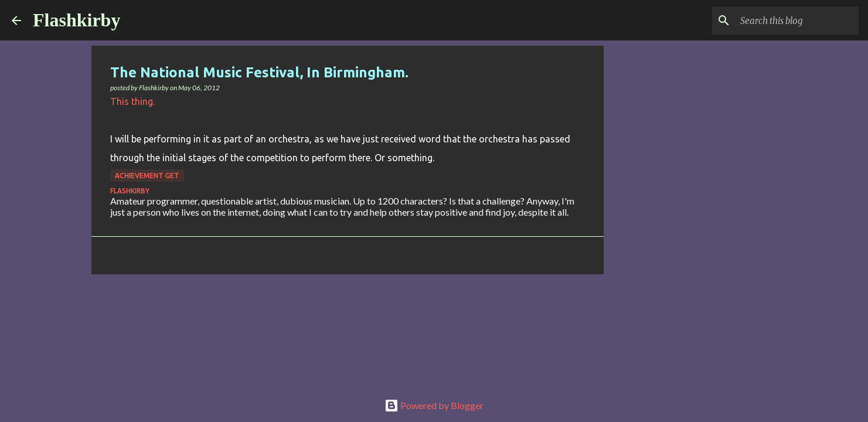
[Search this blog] (797, 21)
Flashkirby (76, 20)
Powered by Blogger (434, 405)
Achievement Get (147, 176)
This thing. (132, 101)
